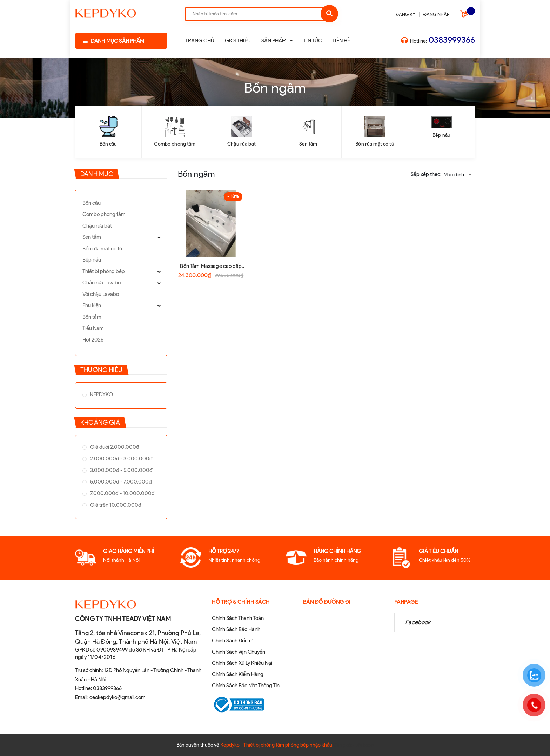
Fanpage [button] (406, 602)
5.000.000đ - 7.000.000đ (120, 482)
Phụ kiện (92, 305)
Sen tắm (308, 144)
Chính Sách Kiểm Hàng (238, 674)
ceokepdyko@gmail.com (118, 697)
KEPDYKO (101, 394)
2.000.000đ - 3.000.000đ (121, 459)
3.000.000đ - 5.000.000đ (121, 470)
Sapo (368, 745)
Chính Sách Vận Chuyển (239, 652)
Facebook (418, 622)
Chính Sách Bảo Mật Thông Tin (246, 686)
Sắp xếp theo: (426, 174)
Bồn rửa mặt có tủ (375, 144)
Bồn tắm (92, 317)
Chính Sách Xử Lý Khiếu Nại (242, 663)
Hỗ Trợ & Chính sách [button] (241, 602)
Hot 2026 (93, 340)
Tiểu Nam (93, 328)
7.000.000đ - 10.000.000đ (122, 493)
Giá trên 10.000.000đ (115, 505)
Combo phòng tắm (175, 144)
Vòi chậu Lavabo (101, 294)
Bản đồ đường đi (327, 602)
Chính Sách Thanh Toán (238, 618)
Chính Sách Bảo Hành (236, 629)
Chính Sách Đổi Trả (233, 641)
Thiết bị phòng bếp (104, 271)
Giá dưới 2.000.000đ (114, 447)
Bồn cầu (108, 144)
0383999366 (452, 40)
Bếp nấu (441, 135)
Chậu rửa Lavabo (102, 283)
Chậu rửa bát (242, 144)
